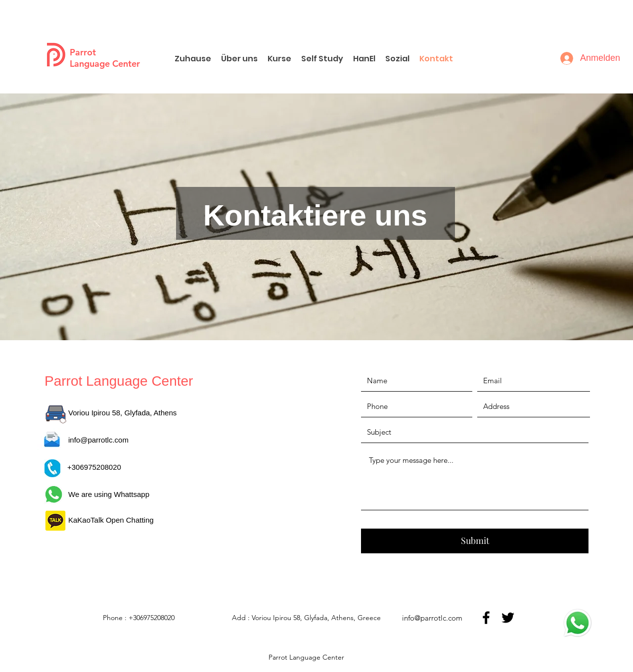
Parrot (83, 52)
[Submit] (475, 541)
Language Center (105, 64)
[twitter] (508, 618)
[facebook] (486, 618)
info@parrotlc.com (98, 440)
